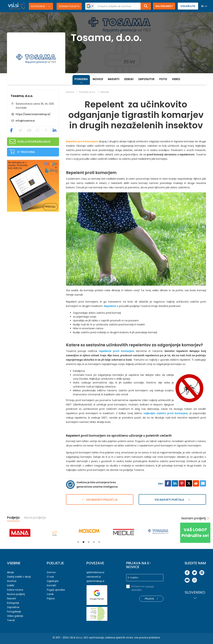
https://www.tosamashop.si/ (33, 114)
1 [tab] (78, 542)
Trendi (11, 620)
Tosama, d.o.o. (22, 96)
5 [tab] (99, 542)
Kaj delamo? (164, 6)
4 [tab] (94, 542)
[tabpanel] (20, 533)
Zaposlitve (146, 79)
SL (203, 6)
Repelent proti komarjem (82, 141)
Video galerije (15, 616)
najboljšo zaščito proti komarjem (166, 413)
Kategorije (38, 6)
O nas (50, 577)
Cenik (50, 594)
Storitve (12, 581)
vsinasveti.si (94, 577)
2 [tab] (83, 542)
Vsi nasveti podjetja (100, 500)
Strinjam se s (142, 588)
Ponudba (81, 79)
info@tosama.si (25, 121)
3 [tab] (89, 542)
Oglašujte (53, 581)
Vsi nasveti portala (172, 500)
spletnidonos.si (95, 572)
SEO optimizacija (94, 638)
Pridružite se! (195, 533)
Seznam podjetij (69, 6)
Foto (163, 79)
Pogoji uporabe (56, 590)
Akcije (10, 572)
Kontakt (52, 585)
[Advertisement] (33, 237)
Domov (70, 92)
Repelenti (110, 306)
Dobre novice (15, 590)
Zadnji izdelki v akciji (19, 577)
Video (176, 79)
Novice (98, 79)
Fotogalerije (14, 612)
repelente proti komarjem (116, 351)
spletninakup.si (95, 581)
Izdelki (129, 79)
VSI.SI (72, 638)
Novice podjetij (16, 594)
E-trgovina (26, 152)
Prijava (51, 598)
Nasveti (114, 79)
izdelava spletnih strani (119, 638)
